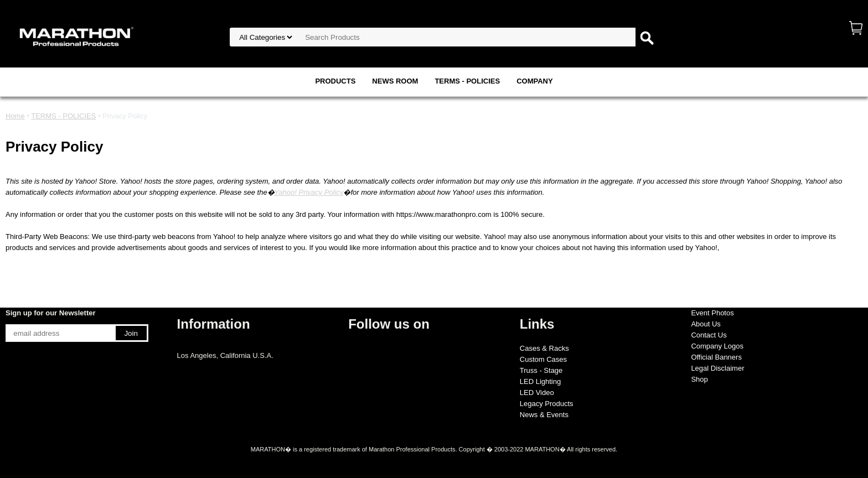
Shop (699, 379)
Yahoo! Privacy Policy (309, 192)
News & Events (544, 415)
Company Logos (717, 346)
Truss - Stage (541, 370)
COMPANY (534, 81)
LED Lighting (540, 381)
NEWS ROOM (395, 81)
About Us (706, 324)
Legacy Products (547, 404)
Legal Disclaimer (717, 368)
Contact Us (709, 335)
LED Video (537, 393)
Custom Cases (543, 359)
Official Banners (716, 357)
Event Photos (712, 313)
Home (15, 116)
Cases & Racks (544, 348)
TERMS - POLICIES (467, 81)
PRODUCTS (335, 81)
